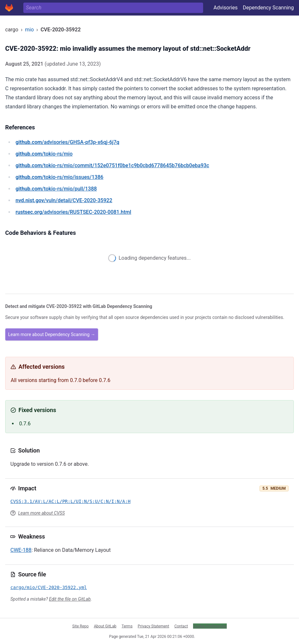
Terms (127, 626)
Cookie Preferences (210, 626)
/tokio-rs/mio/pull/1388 (56, 189)
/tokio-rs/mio (44, 154)
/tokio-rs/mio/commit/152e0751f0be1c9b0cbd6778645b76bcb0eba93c (112, 165)
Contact (181, 626)
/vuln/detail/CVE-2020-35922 (64, 200)
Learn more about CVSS (41, 513)
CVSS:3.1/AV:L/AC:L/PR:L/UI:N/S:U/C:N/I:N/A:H (70, 501)
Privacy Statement (153, 626)
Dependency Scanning (268, 8)
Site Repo (80, 626)
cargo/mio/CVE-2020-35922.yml (49, 587)
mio (29, 30)
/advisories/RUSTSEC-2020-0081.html (73, 212)
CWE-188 (21, 550)
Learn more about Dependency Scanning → (52, 334)
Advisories (226, 8)
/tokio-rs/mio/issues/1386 (59, 177)
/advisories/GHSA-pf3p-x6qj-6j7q (67, 142)
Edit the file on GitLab (70, 599)
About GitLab (105, 626)
